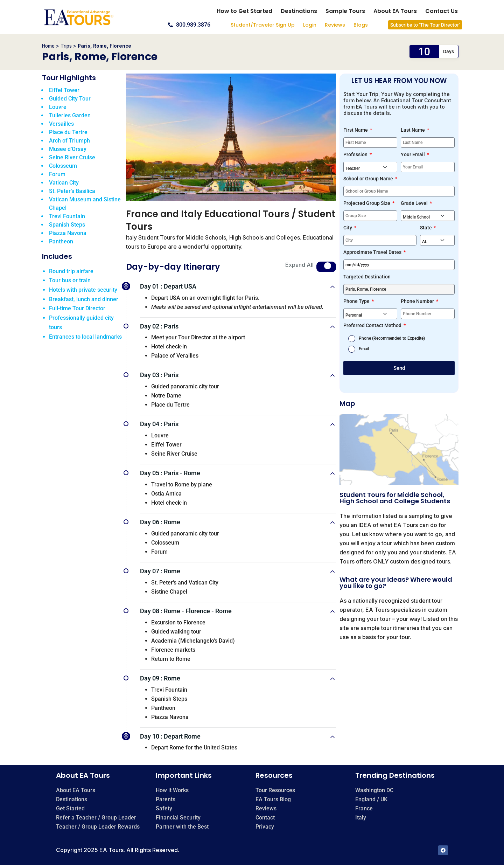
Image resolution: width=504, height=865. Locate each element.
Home (48, 46)
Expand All (299, 265)
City (348, 228)
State (426, 228)
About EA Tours (395, 11)
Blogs (361, 25)
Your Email (413, 154)
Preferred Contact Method (373, 325)
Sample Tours (345, 11)
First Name (356, 130)
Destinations (299, 11)
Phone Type (357, 301)
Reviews (335, 25)
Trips (66, 46)
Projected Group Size (367, 203)
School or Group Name (369, 179)
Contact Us (442, 11)
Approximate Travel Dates (373, 252)
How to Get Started (244, 11)
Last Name (413, 130)
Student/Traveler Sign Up (263, 25)
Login (310, 25)
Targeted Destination (367, 277)
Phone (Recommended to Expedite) (392, 338)
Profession (356, 154)
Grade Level (415, 203)
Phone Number (418, 301)
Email (364, 349)
